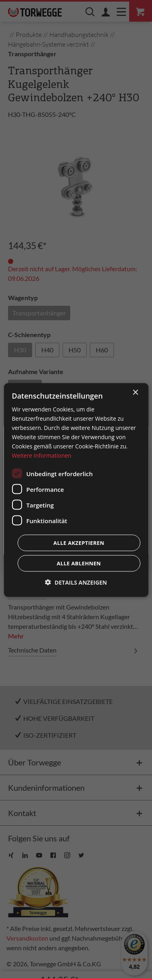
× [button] (135, 392)
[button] (76, 582)
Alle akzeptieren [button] (79, 543)
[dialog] (76, 490)
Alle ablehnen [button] (79, 563)
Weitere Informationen (41, 455)
